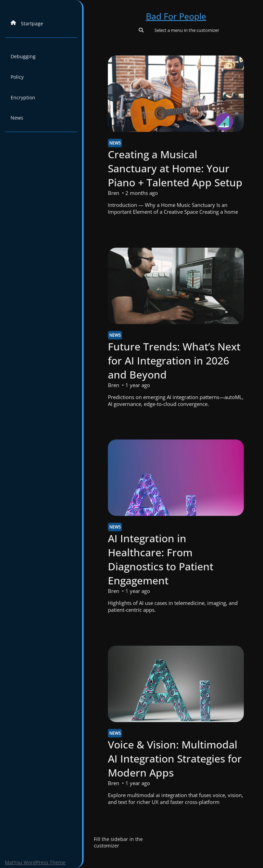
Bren (114, 193)
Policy (17, 77)
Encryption (23, 97)
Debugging (23, 56)
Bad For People (176, 16)
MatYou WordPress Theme (35, 862)
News (17, 118)
